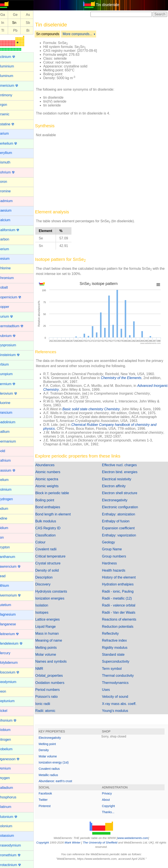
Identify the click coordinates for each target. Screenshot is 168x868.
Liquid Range (51, 627)
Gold (7, 451)
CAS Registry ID (53, 528)
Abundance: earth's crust (61, 781)
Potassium (11, 836)
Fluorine (9, 403)
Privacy (110, 793)
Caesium (10, 210)
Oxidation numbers (55, 683)
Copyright (111, 806)
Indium (8, 509)
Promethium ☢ (14, 855)
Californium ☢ (14, 230)
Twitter (48, 800)
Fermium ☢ (12, 384)
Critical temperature (56, 556)
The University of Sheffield (107, 843)
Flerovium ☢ (13, 393)
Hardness (112, 563)
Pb (21, 30)
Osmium (10, 768)
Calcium (9, 220)
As (33, 15)
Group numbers (117, 556)
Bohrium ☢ (11, 172)
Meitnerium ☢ (14, 634)
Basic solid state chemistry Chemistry (96, 409)
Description (49, 577)
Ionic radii (48, 704)
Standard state (116, 655)
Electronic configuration (123, 507)
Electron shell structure (122, 493)
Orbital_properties (54, 676)
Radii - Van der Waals (121, 612)
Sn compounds (53, 34)
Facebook (51, 793)
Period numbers (53, 690)
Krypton (9, 547)
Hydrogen (10, 499)
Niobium (9, 730)
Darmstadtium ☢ (16, 326)
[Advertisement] (103, 172)
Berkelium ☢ (13, 143)
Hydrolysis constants (56, 591)
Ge (20, 15)
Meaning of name (54, 640)
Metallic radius (54, 775)
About (109, 800)
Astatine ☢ (11, 124)
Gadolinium (12, 422)
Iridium (8, 528)
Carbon (9, 239)
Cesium (9, 259)
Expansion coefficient (121, 528)
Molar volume (51, 655)
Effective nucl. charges (122, 465)
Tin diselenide (110, 5)
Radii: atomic (50, 711)
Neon (7, 691)
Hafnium (10, 460)
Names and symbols (56, 661)
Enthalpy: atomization (121, 514)
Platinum (10, 807)
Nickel (8, 711)
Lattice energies (53, 619)
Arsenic (9, 114)
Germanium (12, 441)
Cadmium (10, 201)
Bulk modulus (51, 521)
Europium (10, 374)
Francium (10, 413)
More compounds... (83, 34)
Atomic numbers (53, 472)
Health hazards (116, 570)
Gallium (9, 432)
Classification (51, 535)
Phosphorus (12, 797)
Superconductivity (118, 661)
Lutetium (10, 605)
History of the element (121, 577)
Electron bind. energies (122, 472)
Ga (8, 15)
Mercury (9, 653)
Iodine (8, 518)
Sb (33, 23)
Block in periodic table (57, 493)
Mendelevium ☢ (15, 643)
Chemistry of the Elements (126, 378)
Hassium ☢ (12, 470)
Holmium (10, 490)
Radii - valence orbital (121, 605)
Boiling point (50, 500)
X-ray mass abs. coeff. (122, 704)
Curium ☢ (11, 316)
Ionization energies (55, 598)
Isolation (47, 605)
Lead (7, 576)
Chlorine (10, 268)
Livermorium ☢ (15, 595)
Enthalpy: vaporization (122, 535)
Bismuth (9, 162)
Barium (9, 133)
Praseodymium (15, 845)
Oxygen (9, 778)
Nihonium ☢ (12, 720)
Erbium (9, 364)
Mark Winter (79, 843)
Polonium (10, 826)
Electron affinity (116, 486)
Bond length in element (58, 514)
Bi (33, 30)
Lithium (9, 586)
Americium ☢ (13, 86)
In (8, 23)
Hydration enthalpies (120, 584)
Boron (8, 182)
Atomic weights (52, 486)
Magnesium (12, 614)
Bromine (10, 191)
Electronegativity (117, 500)
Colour (46, 542)
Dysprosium (12, 345)
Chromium (11, 278)
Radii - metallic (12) (120, 598)
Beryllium (10, 153)
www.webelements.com (136, 838)
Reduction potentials (120, 627)
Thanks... (111, 812)
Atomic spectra (52, 479)
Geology (111, 542)
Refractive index (117, 640)
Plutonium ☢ (13, 817)
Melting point (52, 744)
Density (49, 750)
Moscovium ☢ (14, 672)
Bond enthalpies (53, 507)
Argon (8, 105)
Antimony (10, 95)
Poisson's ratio (52, 697)
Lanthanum (12, 557)
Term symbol (114, 669)
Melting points (51, 648)
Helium (8, 480)
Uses (108, 690)
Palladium (11, 788)
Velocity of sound (118, 697)
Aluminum (11, 76)
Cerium (9, 249)
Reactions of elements (122, 619)
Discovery (48, 584)
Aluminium (11, 66)
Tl (8, 30)
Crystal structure (53, 563)
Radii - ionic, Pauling (120, 591)
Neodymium (12, 682)
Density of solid (52, 570)
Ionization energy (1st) (59, 762)
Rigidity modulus (117, 648)
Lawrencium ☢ (14, 566)
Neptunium (11, 701)
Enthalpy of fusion (118, 521)
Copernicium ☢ (15, 297)
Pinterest (50, 806)
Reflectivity (113, 633)
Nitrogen (10, 740)
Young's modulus (118, 711)
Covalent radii (51, 549)
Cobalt (8, 287)
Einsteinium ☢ (14, 355)
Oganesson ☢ (14, 759)
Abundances (50, 465)
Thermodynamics (118, 683)
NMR (44, 669)
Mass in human (52, 633)
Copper (9, 307)
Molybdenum (13, 663)
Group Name (115, 549)
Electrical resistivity (119, 479)
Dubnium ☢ (12, 336)
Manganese (12, 624)
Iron (6, 537)
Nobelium (10, 749)
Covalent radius (54, 769)
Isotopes (47, 612)
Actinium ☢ (12, 57)
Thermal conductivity (120, 676)
